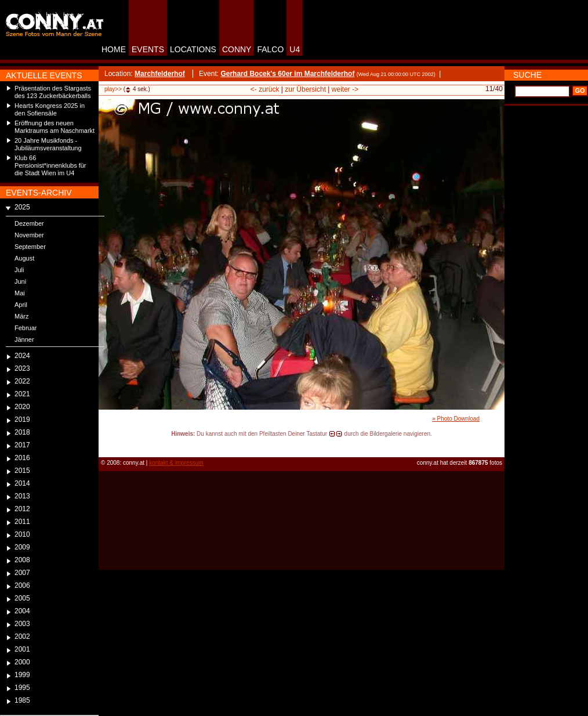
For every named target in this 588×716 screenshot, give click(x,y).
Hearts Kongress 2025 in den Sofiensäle (50, 109)
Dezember (29, 223)
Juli (19, 270)
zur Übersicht (305, 89)
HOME (114, 49)
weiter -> (345, 89)
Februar (26, 328)
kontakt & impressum (176, 463)
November (29, 235)
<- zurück (265, 89)
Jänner (24, 339)
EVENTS (148, 49)
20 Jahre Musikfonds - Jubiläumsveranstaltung (48, 144)
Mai (20, 293)
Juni (20, 281)
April (21, 305)
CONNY (237, 49)
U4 (295, 49)
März (21, 316)
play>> (113, 89)
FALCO (270, 49)
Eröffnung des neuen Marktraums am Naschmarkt (55, 127)
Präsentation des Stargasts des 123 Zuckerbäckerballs (53, 92)
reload (108, 444)
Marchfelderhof (160, 74)
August (24, 258)
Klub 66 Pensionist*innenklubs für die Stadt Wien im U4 (50, 165)
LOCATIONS (193, 49)
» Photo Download (456, 419)
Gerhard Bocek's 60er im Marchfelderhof (287, 74)
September (30, 247)
